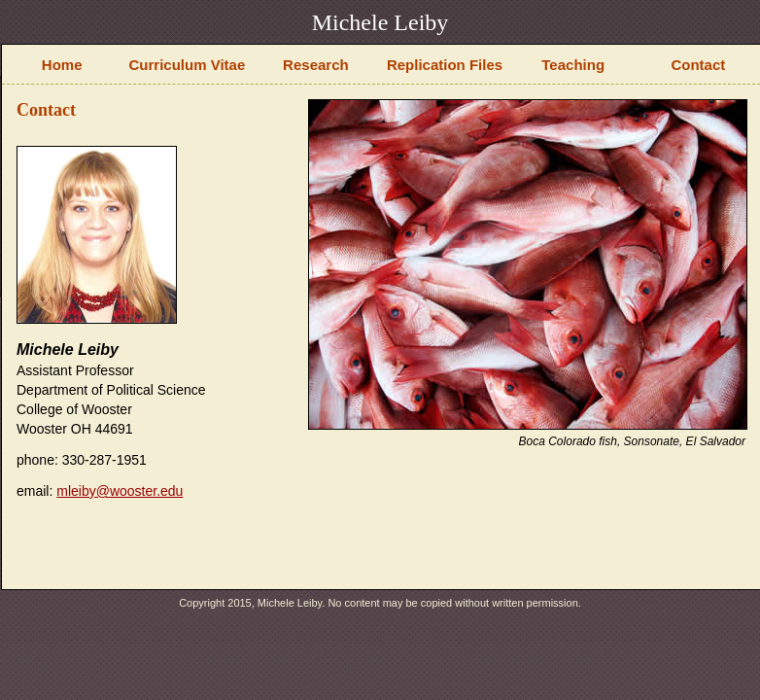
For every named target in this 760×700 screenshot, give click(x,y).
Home (62, 65)
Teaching (573, 65)
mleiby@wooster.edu (120, 491)
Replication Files (445, 65)
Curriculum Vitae (188, 65)
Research (316, 65)
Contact (698, 65)
